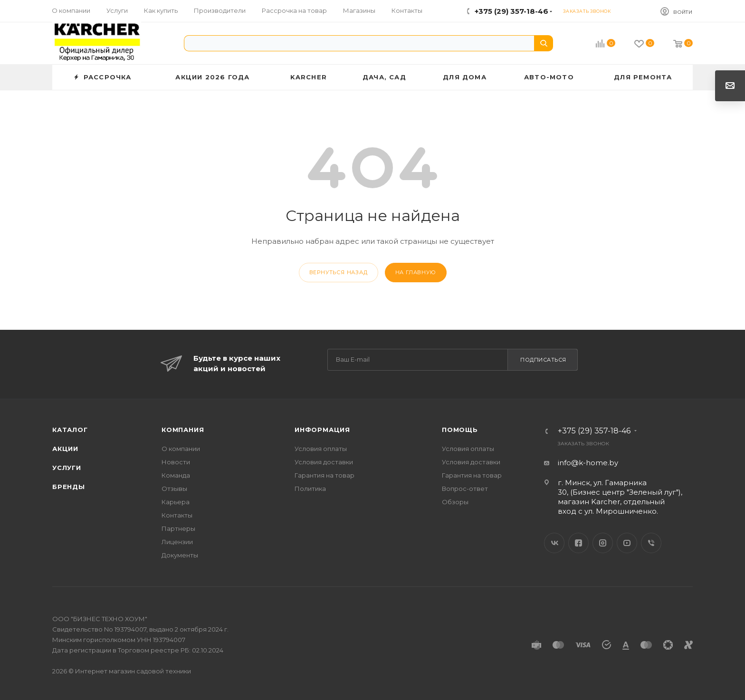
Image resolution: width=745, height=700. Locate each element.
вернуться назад (339, 272)
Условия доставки (324, 462)
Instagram (603, 543)
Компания (183, 430)
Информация (322, 430)
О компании (181, 449)
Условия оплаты (321, 449)
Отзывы (174, 489)
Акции (65, 449)
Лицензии (177, 542)
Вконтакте (554, 543)
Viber (651, 543)
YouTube (627, 543)
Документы (180, 555)
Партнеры (178, 528)
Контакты (177, 515)
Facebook (578, 543)
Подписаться (543, 360)
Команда (176, 475)
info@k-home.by (588, 463)
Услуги (67, 468)
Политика (310, 489)
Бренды (69, 487)
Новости (176, 462)
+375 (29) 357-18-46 (511, 11)
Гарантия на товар (325, 475)
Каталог (70, 430)
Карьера (176, 502)
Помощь (460, 430)
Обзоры (455, 502)
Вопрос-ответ (465, 489)
